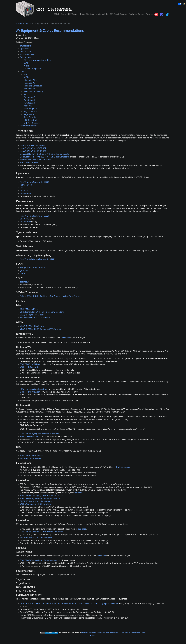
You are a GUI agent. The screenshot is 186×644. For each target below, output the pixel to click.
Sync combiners (27, 54)
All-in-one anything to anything (37, 60)
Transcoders (25, 46)
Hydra (23, 273)
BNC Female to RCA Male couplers (35, 318)
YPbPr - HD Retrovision (30, 367)
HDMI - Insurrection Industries (34, 389)
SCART (27, 63)
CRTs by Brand (60, 14)
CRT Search (73, 14)
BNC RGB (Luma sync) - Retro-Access (36, 501)
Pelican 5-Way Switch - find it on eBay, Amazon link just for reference (50, 296)
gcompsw (24, 282)
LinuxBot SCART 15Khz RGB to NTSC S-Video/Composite (45, 157)
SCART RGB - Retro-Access (31, 456)
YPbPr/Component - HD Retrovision (36, 504)
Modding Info (102, 14)
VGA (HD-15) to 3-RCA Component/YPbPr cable (41, 329)
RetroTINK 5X (26, 185)
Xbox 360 (28, 106)
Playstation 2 (29, 100)
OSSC (22, 188)
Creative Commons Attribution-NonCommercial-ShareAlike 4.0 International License (114, 633)
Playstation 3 (29, 97)
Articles (149, 14)
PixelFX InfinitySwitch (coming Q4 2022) (37, 259)
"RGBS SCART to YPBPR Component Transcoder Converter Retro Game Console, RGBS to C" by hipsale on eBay (69, 604)
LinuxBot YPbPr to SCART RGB (33, 148)
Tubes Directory (87, 14)
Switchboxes (25, 57)
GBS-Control (25, 193)
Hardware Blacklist (28, 126)
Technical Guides (137, 14)
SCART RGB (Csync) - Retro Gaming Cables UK (40, 498)
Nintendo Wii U (30, 80)
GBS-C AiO (24, 191)
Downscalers (26, 52)
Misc (26, 74)
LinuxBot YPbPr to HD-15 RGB (33, 151)
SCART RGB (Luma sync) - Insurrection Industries (41, 496)
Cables (23, 71)
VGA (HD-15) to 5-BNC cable (32, 315)
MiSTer (27, 77)
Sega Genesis (30, 117)
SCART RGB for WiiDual (30, 364)
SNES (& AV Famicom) (33, 91)
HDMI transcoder (122, 467)
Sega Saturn (29, 114)
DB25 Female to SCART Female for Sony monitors (42, 312)
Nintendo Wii (30, 83)
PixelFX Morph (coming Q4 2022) (34, 182)
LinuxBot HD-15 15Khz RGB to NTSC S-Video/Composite (45, 154)
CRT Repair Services (119, 14)
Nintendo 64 (29, 89)
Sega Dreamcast (31, 111)
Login (93, 635)
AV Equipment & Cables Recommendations (50, 30)
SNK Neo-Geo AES (32, 123)
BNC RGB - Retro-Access (30, 458)
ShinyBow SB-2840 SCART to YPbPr (35, 160)
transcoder (65, 338)
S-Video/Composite (32, 69)
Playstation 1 (29, 103)
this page (78, 493)
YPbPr (26, 66)
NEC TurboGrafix (31, 120)
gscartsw (24, 270)
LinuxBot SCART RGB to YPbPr (33, 145)
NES (26, 94)
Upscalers (24, 49)
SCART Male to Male (29, 309)
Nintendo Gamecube (33, 86)
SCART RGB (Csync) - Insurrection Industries (39, 434)
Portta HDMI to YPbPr (30, 162)
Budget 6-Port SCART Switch (32, 268)
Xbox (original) (30, 109)
